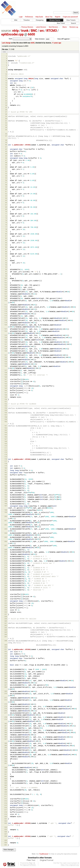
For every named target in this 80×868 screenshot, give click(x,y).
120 (6, 325)
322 (6, 821)
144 (6, 386)
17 (6, 90)
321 (6, 819)
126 (6, 342)
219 (6, 574)
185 (6, 479)
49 (6, 165)
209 (6, 552)
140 (6, 377)
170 (6, 446)
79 (6, 232)
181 (6, 470)
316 (6, 808)
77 (6, 227)
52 (6, 171)
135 (6, 364)
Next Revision (53, 27)
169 (6, 444)
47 (6, 160)
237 (6, 614)
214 (6, 563)
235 (6, 610)
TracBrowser (44, 854)
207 (6, 545)
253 (6, 654)
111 (6, 305)
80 (6, 234)
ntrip (15, 31)
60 (6, 189)
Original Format (47, 860)
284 (6, 732)
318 (6, 812)
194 (6, 499)
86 (6, 247)
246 (6, 634)
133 (6, 359)
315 (6, 805)
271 (6, 698)
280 (6, 724)
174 (6, 455)
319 (6, 814)
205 (6, 537)
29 (6, 116)
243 (6, 628)
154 (6, 408)
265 (6, 681)
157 (6, 415)
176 (6, 459)
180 (6, 468)
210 (6, 554)
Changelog (40, 20)
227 (6, 592)
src (42, 31)
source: (6, 31)
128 (6, 346)
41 (6, 147)
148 (6, 395)
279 (6, 719)
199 (6, 512)
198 (6, 510)
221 (6, 579)
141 (6, 379)
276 (6, 711)
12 (6, 78)
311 (6, 796)
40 (6, 145)
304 (6, 781)
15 (6, 85)
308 (6, 790)
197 (6, 506)
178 (6, 464)
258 (6, 665)
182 (6, 472)
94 (6, 265)
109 (6, 298)
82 (6, 238)
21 (6, 99)
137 (6, 370)
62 (6, 194)
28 (6, 114)
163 (6, 430)
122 (6, 331)
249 (6, 645)
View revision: (40, 39)
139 (6, 375)
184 (6, 477)
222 (6, 581)
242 (6, 625)
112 (6, 307)
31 (6, 121)
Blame (65, 27)
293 (6, 754)
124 (6, 338)
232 (6, 603)
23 (6, 103)
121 (6, 329)
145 (6, 388)
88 (6, 252)
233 (6, 605)
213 (6, 561)
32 (6, 123)
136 (6, 366)
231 (6, 601)
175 (6, 457)
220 (6, 576)
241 (6, 623)
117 (6, 318)
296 (6, 761)
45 (6, 156)
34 (6, 127)
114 (6, 311)
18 (6, 92)
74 (6, 220)
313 (6, 801)
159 (6, 419)
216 (6, 568)
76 (6, 225)
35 (6, 130)
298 (6, 768)
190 (6, 490)
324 (6, 827)
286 (6, 737)
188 (6, 486)
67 (6, 205)
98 (6, 274)
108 (6, 296)
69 (6, 209)
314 (6, 803)
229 (6, 596)
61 (6, 191)
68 (6, 207)
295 (6, 759)
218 (6, 572)
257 (6, 663)
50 (6, 167)
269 (6, 691)
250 (6, 647)
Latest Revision (41, 27)
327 (6, 834)
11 (6, 76)
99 (6, 276)
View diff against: (68, 39)
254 (6, 656)
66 (6, 203)
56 (6, 180)
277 (6, 713)
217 (6, 570)
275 (6, 709)
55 (6, 178)
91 (6, 258)
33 (6, 125)
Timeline (27, 20)
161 (6, 426)
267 (6, 685)
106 (6, 292)
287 (6, 739)
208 (6, 550)
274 (6, 706)
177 (6, 461)
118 (6, 320)
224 (6, 585)
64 (6, 198)
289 (6, 745)
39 (6, 142)
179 (6, 466)
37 (6, 136)
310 (6, 794)
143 (6, 384)
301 (6, 774)
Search (73, 23)
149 (6, 397)
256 (6, 660)
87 (6, 249)
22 (6, 101)
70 (6, 212)
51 (6, 169)
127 (6, 344)
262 (6, 674)
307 (6, 787)
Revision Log (74, 27)
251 (6, 649)
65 (6, 200)
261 (6, 672)
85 (6, 245)
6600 (31, 34)
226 (6, 590)
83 (6, 240)
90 (6, 256)
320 (6, 817)
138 (6, 373)
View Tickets (71, 20)
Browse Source (55, 20)
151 (6, 402)
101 (6, 281)
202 (6, 525)
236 (6, 612)
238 (6, 617)
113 (6, 309)
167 (6, 439)
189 (6, 488)
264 (6, 678)
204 (6, 533)
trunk (25, 31)
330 (6, 843)
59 (6, 187)
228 (6, 594)
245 (6, 632)
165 (6, 435)
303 (6, 779)
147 (6, 393)
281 (6, 726)
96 (6, 269)
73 (6, 218)
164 (6, 432)
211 (6, 556)
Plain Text (31, 860)
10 (6, 74)
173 (6, 452)
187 (6, 484)
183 (6, 475)
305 (6, 783)
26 (6, 110)
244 (6, 630)
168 (6, 441)
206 (6, 541)
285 (6, 735)
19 (6, 94)
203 (6, 529)
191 (6, 493)
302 (6, 776)
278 (6, 717)
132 (6, 357)
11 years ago (57, 43)
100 (6, 278)
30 (6, 119)
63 (6, 196)
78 (6, 229)
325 (6, 829)
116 (6, 316)
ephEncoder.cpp (12, 34)
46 (6, 158)
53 (6, 174)
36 (6, 134)
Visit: (10, 39)
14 (6, 83)
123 (6, 335)
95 (6, 267)
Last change (6, 43)
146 (6, 390)
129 (6, 349)
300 (6, 772)
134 (6, 362)
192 (6, 495)
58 (6, 185)
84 (6, 243)
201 (6, 521)
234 (6, 608)
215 (6, 565)
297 (6, 763)
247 (6, 637)
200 (6, 516)
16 (6, 87)
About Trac (49, 17)
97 (6, 272)
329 (6, 840)
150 (6, 399)
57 (6, 183)
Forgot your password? (70, 17)
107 (6, 294)
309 (6, 792)
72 (6, 216)
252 (6, 652)
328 (6, 836)
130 (6, 351)
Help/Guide (39, 17)
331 (6, 845)
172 (6, 450)
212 (6, 559)
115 (6, 314)
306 (6, 785)
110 (6, 301)
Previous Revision (27, 27)
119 (6, 323)
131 (6, 355)
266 (6, 683)
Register (58, 17)
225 (6, 588)
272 (6, 700)
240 (6, 621)
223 (6, 583)
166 (6, 437)
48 (6, 163)
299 (6, 770)
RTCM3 (52, 31)
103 (6, 285)
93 (6, 263)
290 (6, 748)
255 (6, 658)
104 (6, 287)
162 (6, 428)
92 (6, 261)
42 (6, 149)
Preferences (29, 17)
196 (6, 504)
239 (6, 619)
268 (6, 687)
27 (6, 112)
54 (6, 176)
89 (6, 254)
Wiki (16, 20)
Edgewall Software (29, 865)
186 (6, 481)
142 (6, 381)
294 (6, 757)
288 (6, 743)
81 (6, 236)
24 (6, 105)
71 (6, 214)
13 (6, 81)
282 (6, 728)
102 (6, 283)
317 (6, 810)
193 (6, 497)
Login (21, 17)
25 (6, 107)
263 (6, 676)
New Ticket (61, 23)
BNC (34, 31)
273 (6, 704)
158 (6, 417)
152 (6, 404)
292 (6, 752)
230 (6, 599)
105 (6, 289)
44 (6, 154)
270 (6, 694)
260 (6, 669)
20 (6, 96)
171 (6, 448)
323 (6, 823)
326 (6, 832)
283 (6, 730)
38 (6, 140)
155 (6, 410)
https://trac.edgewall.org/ (70, 865)
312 (6, 799)
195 (6, 501)
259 (6, 667)
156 (6, 413)
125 (6, 340)
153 (6, 406)
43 (6, 151)
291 (6, 750)
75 (6, 223)
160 (6, 422)
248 (6, 641)
